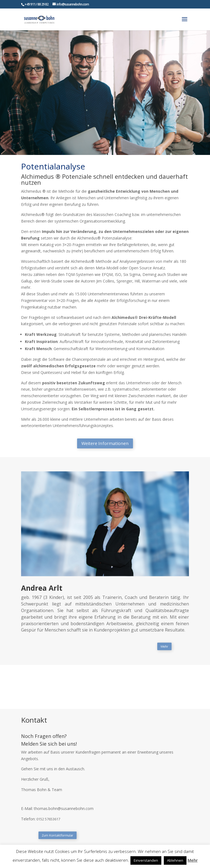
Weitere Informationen (105, 443)
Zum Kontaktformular (72, 835)
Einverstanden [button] (146, 860)
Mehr (147, 646)
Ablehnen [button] (175, 860)
